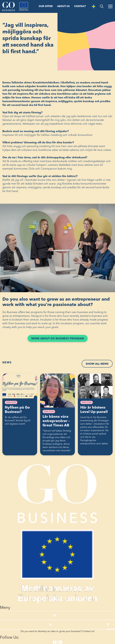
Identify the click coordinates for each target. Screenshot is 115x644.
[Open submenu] (55, 615)
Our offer (46, 6)
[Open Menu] (110, 6)
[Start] (9, 6)
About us (63, 6)
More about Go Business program (59, 339)
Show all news (97, 364)
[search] (102, 6)
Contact (80, 6)
